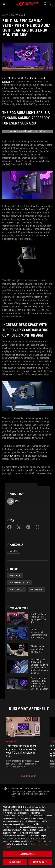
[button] (4, 4)
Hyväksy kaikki (40, 862)
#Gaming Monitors (20, 583)
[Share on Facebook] (9, 527)
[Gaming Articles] (19, 788)
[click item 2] (27, 776)
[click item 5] (35, 776)
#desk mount (17, 590)
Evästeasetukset (28, 854)
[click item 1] (24, 776)
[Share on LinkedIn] (28, 527)
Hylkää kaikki (15, 862)
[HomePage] (5, 789)
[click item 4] (32, 776)
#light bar (37, 590)
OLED (10, 78)
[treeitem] (23, 743)
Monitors (14, 551)
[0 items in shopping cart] (51, 4)
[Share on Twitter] (19, 527)
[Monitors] (36, 788)
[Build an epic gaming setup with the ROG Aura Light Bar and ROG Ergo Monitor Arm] (31, 794)
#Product (15, 576)
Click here (13, 456)
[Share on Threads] (38, 527)
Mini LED (22, 78)
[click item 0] (21, 776)
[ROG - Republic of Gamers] (28, 4)
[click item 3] (29, 776)
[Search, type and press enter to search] (45, 4)
